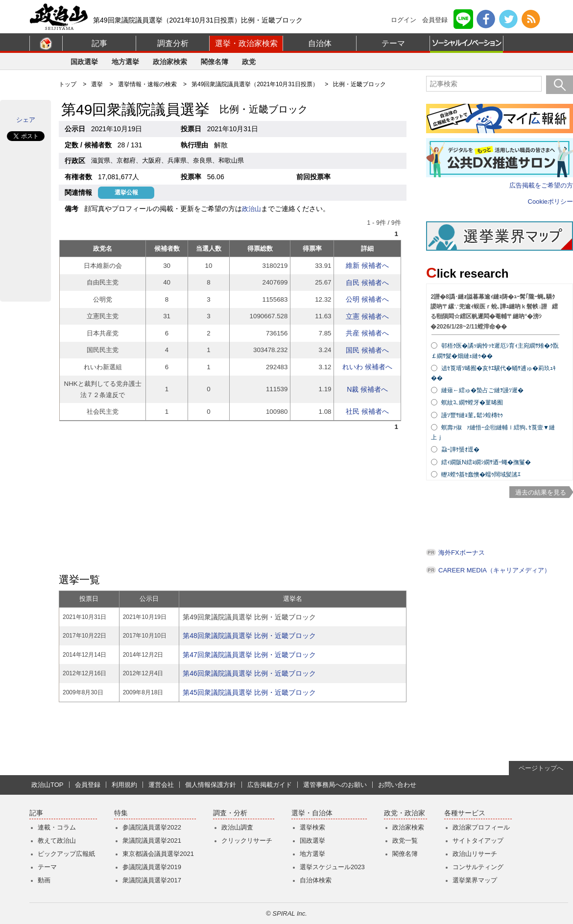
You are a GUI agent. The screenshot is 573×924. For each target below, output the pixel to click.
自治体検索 (316, 880)
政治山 (251, 209)
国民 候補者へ (367, 350)
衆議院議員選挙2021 (152, 841)
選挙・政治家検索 (246, 43)
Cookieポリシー (550, 201)
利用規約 (124, 785)
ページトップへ (541, 768)
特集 (121, 813)
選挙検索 (312, 827)
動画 (44, 880)
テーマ (393, 43)
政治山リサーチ (475, 854)
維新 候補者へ (367, 265)
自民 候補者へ (367, 283)
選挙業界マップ (475, 880)
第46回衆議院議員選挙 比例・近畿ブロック (249, 673)
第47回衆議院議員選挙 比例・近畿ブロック (249, 655)
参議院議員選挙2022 (152, 827)
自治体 (320, 43)
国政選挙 (84, 62)
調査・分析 (230, 813)
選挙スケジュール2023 (332, 867)
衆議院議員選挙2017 (152, 880)
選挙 (97, 84)
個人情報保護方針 (211, 785)
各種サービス (465, 813)
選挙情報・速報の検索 (147, 84)
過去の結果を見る (541, 492)
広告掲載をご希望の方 (541, 185)
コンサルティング (478, 867)
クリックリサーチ (247, 841)
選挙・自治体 (312, 813)
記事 (99, 43)
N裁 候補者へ (367, 389)
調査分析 (173, 43)
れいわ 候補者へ (367, 367)
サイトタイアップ (478, 841)
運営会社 (161, 785)
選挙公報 (126, 192)
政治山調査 (237, 827)
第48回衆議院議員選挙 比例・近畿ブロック (249, 636)
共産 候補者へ (367, 333)
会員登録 (435, 20)
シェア (26, 120)
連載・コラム (57, 827)
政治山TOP (48, 785)
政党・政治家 (405, 813)
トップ (68, 84)
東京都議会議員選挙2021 (158, 854)
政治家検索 (170, 62)
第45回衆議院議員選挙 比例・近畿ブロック (249, 692)
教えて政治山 (57, 841)
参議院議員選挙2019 (152, 867)
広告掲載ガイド (270, 785)
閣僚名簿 (215, 62)
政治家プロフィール (481, 827)
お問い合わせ (397, 785)
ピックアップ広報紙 (66, 854)
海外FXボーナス (462, 553)
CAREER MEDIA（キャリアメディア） (494, 570)
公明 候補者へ (367, 299)
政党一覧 (405, 841)
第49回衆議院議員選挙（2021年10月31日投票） (255, 84)
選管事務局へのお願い (335, 785)
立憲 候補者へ (367, 316)
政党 (249, 62)
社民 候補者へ (367, 411)
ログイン (404, 20)
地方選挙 (125, 62)
